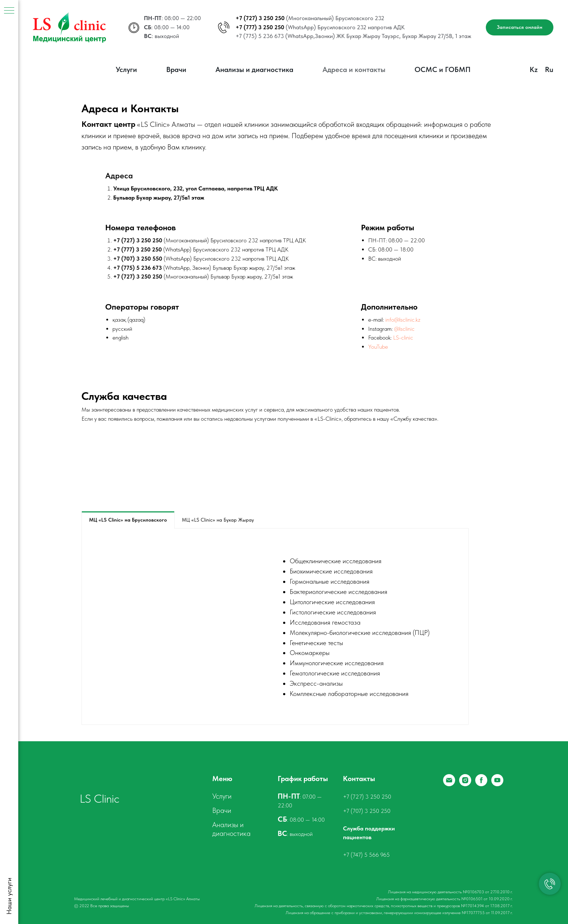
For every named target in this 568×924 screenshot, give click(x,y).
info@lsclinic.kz (403, 320)
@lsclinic (404, 329)
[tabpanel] (275, 626)
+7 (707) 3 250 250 (367, 811)
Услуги (126, 69)
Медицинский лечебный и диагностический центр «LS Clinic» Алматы (137, 899)
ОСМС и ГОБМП (443, 69)
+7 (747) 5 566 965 (366, 855)
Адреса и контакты (354, 69)
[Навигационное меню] (9, 11)
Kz (534, 69)
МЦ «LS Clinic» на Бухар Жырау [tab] (218, 520)
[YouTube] (497, 784)
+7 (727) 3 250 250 (260, 18)
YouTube (378, 347)
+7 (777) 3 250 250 (260, 27)
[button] (520, 28)
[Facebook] (481, 784)
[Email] (449, 784)
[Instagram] (465, 784)
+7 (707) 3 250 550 (138, 259)
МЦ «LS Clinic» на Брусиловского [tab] (128, 520)
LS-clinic (403, 338)
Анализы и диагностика (254, 69)
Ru (549, 69)
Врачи (176, 69)
